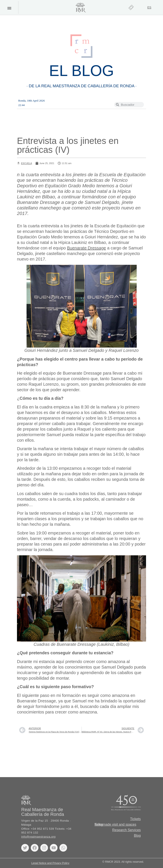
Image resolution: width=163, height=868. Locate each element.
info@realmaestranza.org (38, 837)
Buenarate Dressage (86, 248)
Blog (137, 836)
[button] (9, 8)
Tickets (135, 819)
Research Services (126, 830)
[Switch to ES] (149, 7)
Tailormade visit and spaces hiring (115, 824)
